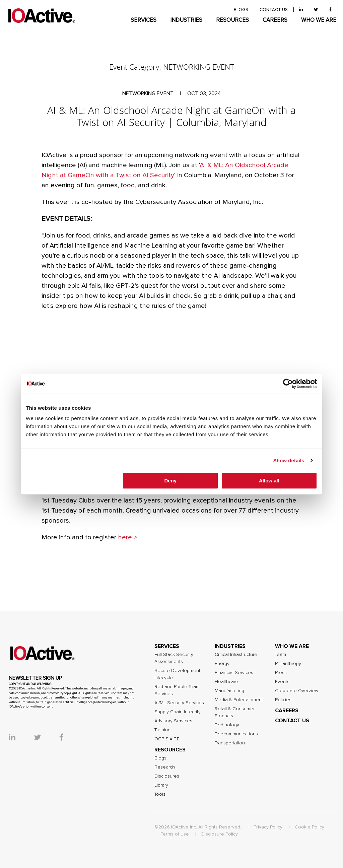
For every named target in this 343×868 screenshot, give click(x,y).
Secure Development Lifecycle (177, 674)
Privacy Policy (268, 827)
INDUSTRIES (186, 20)
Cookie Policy (310, 827)
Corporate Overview (297, 691)
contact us (274, 10)
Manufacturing (229, 691)
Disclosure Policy (220, 834)
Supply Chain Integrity (178, 712)
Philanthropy (288, 664)
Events (282, 682)
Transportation (230, 743)
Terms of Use (175, 834)
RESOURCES (232, 20)
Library (161, 785)
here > (128, 537)
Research (165, 767)
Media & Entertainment (239, 700)
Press (281, 673)
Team (281, 655)
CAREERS (275, 20)
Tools (160, 794)
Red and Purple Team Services (177, 690)
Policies (283, 700)
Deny (171, 481)
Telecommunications (236, 734)
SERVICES (144, 20)
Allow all (269, 481)
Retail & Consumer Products (235, 712)
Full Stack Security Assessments (174, 658)
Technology (227, 725)
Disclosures (167, 776)
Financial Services (234, 673)
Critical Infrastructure (236, 655)
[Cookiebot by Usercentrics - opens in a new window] (288, 384)
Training (162, 730)
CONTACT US (292, 721)
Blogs (160, 758)
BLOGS (241, 10)
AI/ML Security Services (179, 703)
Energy (222, 664)
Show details (289, 460)
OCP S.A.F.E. (167, 739)
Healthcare (226, 682)
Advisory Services (173, 721)
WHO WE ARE (319, 20)
